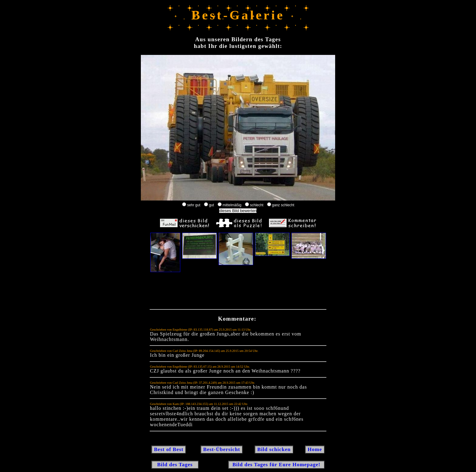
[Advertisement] (238, 292)
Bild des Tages (175, 465)
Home (315, 449)
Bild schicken (274, 449)
